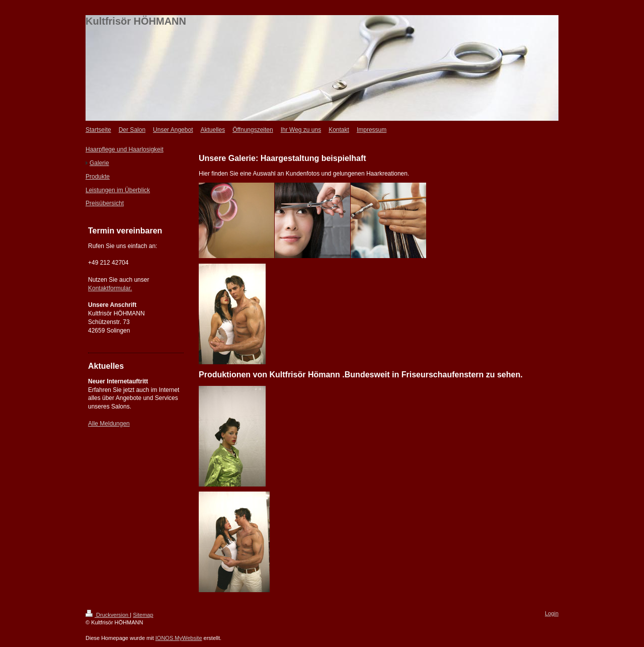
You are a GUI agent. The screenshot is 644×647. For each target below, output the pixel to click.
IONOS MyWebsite (179, 638)
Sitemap (143, 615)
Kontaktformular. (110, 288)
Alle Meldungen (109, 424)
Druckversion (108, 615)
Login (552, 613)
